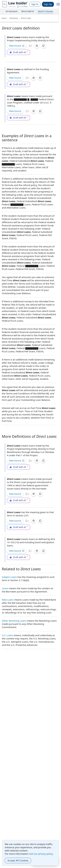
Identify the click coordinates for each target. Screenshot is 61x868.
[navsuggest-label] (5, 4)
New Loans (8, 600)
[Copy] (44, 46)
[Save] (37, 46)
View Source (17, 46)
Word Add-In (28, 11)
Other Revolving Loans (14, 621)
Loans (5, 588)
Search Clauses (45, 11)
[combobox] (5, 4)
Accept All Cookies (18, 860)
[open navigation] (58, 4)
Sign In (35, 4)
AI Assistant (12, 11)
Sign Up (48, 4)
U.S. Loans (7, 635)
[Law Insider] (18, 4)
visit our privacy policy (41, 854)
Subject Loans (9, 577)
